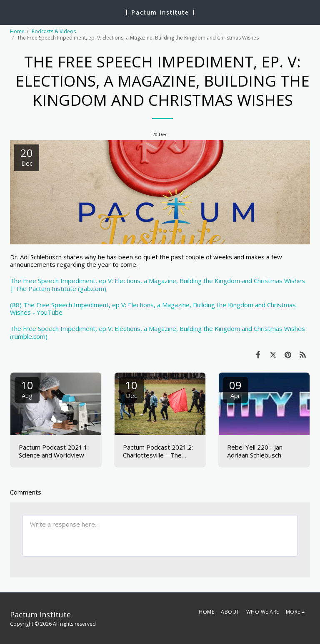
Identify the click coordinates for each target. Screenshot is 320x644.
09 (235, 389)
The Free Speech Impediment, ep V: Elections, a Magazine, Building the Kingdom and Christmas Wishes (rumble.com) (157, 332)
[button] (9, 12)
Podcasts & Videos (54, 31)
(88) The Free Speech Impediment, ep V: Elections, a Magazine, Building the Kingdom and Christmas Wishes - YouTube (153, 309)
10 (27, 389)
